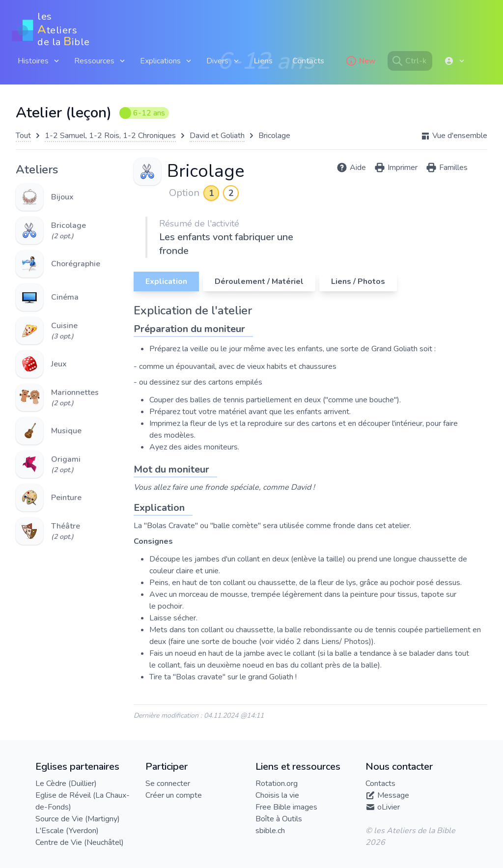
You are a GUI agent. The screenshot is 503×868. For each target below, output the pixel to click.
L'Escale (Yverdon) (67, 831)
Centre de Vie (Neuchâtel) (80, 842)
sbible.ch (270, 831)
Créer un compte (174, 795)
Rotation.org (277, 784)
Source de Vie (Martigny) (78, 819)
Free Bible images (286, 807)
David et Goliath (217, 136)
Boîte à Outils (279, 819)
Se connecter (168, 784)
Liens (263, 61)
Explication (166, 281)
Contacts (308, 61)
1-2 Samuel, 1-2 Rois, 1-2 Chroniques (110, 136)
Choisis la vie (277, 795)
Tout (23, 136)
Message (393, 795)
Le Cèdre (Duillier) (66, 784)
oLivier (389, 807)
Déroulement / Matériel (259, 281)
